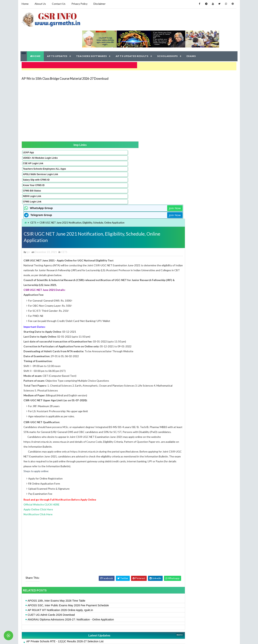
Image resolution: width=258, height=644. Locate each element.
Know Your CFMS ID (33, 173)
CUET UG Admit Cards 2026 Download (85, 547)
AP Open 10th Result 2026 (194, 280)
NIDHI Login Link (31, 184)
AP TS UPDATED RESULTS (132, 38)
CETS (67, 137)
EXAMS (192, 38)
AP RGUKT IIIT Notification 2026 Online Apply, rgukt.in (94, 542)
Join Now (164, 123)
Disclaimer (99, 4)
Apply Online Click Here (72, 441)
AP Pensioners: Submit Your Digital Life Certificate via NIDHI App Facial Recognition (111, 584)
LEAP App (28, 132)
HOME (36, 38)
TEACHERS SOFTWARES (92, 38)
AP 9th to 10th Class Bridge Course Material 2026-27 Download (64, 57)
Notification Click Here (72, 446)
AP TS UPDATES (58, 38)
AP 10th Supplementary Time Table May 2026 (88, 619)
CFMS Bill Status (31, 178)
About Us (39, 4)
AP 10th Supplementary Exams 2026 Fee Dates (89, 594)
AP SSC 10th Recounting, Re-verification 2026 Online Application (100, 599)
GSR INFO (56, 637)
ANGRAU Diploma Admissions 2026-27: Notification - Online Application (105, 552)
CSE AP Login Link (32, 146)
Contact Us (58, 4)
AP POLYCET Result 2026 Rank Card (83, 589)
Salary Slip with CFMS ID (35, 167)
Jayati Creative (111, 637)
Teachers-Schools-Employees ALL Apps (34, 152)
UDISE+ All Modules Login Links (33, 139)
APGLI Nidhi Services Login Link (34, 161)
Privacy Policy (79, 4)
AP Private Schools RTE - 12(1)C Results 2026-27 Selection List (99, 574)
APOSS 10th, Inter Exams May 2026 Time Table (91, 533)
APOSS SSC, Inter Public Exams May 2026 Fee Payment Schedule (102, 538)
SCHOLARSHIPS (168, 38)
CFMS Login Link (31, 189)
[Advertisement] (129, 89)
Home (24, 4)
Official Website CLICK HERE (76, 436)
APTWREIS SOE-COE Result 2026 (198, 312)
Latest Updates (111, 567)
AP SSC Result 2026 (190, 205)
